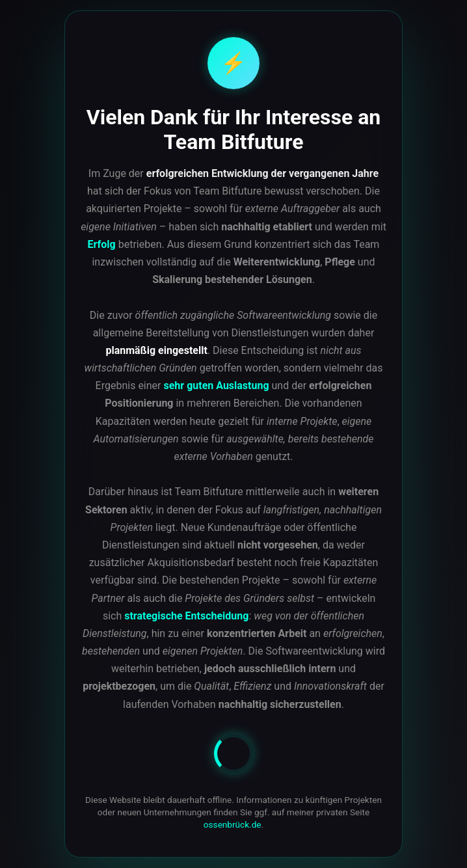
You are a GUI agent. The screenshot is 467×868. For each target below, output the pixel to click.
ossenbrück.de (233, 824)
